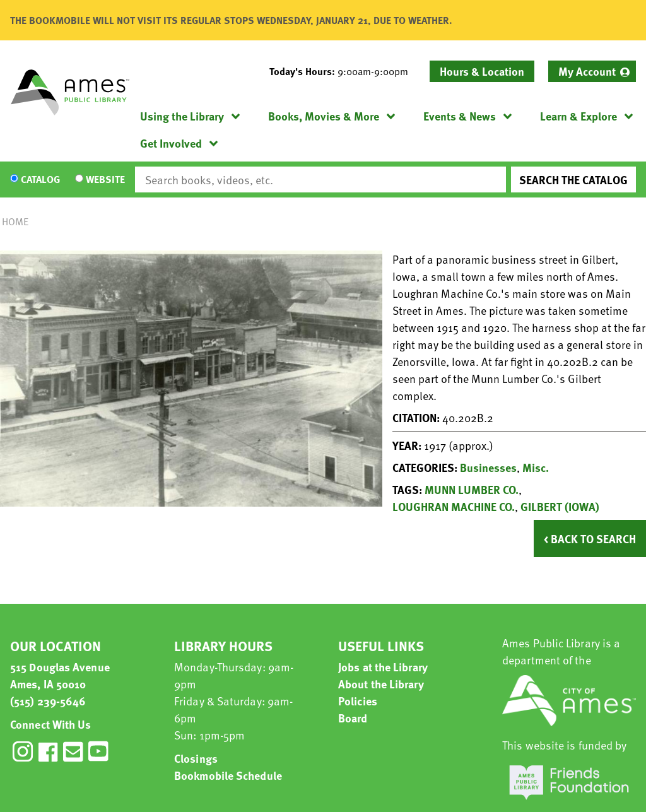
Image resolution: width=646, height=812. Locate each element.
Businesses (488, 467)
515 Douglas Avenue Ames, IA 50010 (60, 675)
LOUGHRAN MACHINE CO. (454, 506)
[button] (344, 71)
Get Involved (171, 143)
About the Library (381, 684)
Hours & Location (482, 71)
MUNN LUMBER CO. (472, 489)
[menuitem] (592, 71)
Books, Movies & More (324, 116)
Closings (196, 758)
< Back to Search (590, 538)
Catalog (40, 180)
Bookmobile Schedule (228, 775)
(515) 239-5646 (48, 701)
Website (105, 180)
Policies (358, 701)
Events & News (460, 116)
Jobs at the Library (383, 667)
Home (15, 221)
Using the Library (182, 116)
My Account (587, 71)
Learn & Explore (578, 116)
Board (353, 718)
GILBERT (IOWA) (560, 506)
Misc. (536, 467)
